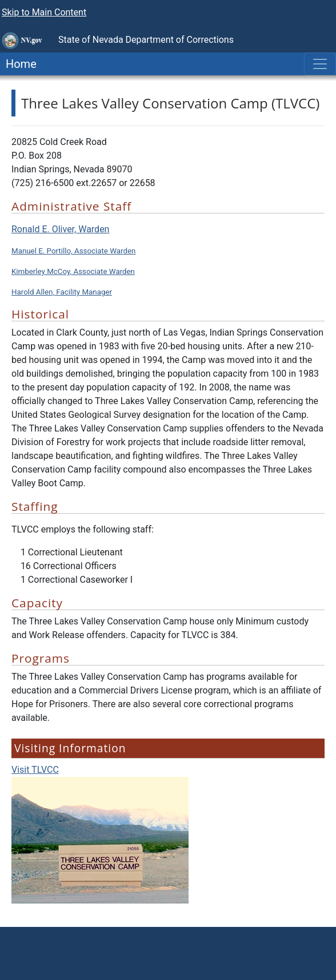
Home (18, 64)
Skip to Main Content (44, 12)
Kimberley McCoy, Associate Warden (73, 271)
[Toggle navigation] (320, 64)
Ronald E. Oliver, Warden (60, 229)
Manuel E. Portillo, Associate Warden (73, 251)
